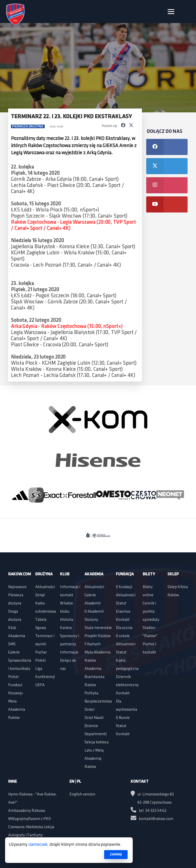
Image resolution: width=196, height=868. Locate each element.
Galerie (14, 652)
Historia (66, 620)
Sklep (173, 574)
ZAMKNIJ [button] (116, 855)
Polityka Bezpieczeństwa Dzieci (98, 701)
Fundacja (125, 574)
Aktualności (45, 587)
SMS (12, 644)
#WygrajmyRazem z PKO (29, 819)
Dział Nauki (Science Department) (96, 726)
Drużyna (44, 574)
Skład (40, 595)
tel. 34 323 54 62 (149, 811)
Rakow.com (20, 574)
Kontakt (123, 620)
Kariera (66, 628)
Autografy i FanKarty (25, 835)
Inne (13, 782)
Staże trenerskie (98, 628)
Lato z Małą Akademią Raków (94, 759)
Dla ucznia (124, 628)
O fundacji (124, 587)
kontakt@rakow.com (152, 819)
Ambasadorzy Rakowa (27, 811)
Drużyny (91, 620)
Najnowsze (17, 587)
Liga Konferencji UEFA (45, 677)
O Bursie (123, 718)
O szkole (123, 636)
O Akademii (94, 612)
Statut (121, 603)
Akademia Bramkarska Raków (94, 677)
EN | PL (75, 782)
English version (82, 794)
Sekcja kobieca (96, 742)
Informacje (69, 652)
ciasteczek (38, 845)
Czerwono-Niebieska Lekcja (31, 827)
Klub (12, 628)
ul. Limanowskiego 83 (152, 794)
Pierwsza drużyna (28, 127)
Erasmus (123, 612)
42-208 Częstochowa (154, 803)
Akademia (17, 636)
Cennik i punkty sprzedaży (151, 612)
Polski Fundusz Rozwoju (15, 685)
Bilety (149, 574)
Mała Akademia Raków (17, 710)
